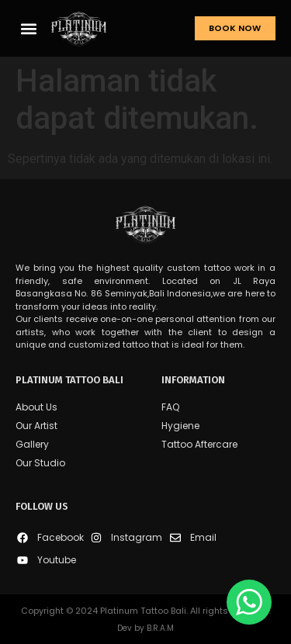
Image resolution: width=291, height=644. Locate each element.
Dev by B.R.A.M (145, 628)
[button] (28, 28)
